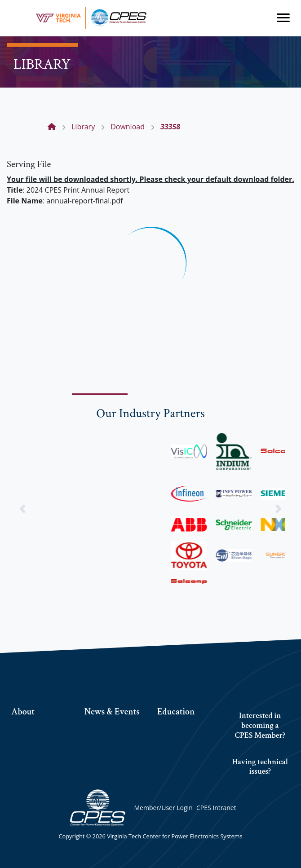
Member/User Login (163, 808)
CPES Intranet (216, 808)
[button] (23, 509)
